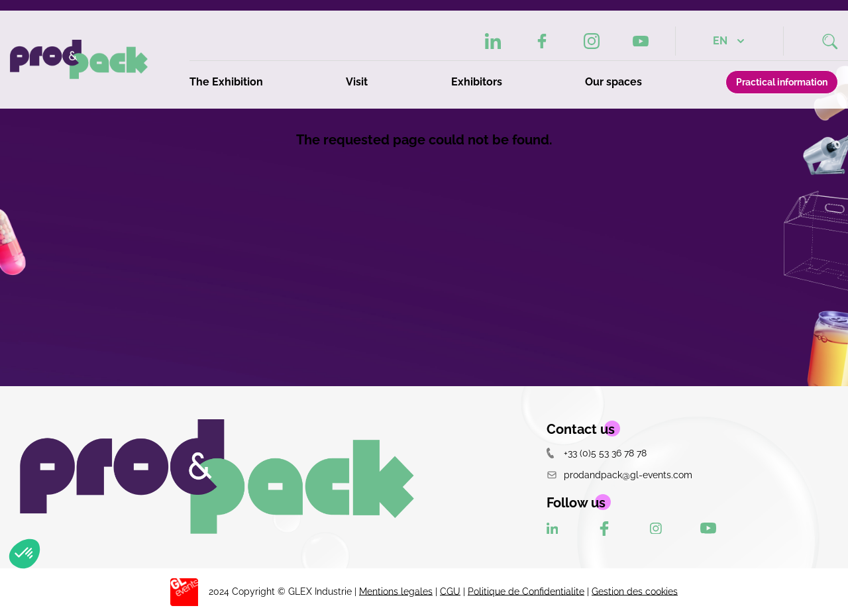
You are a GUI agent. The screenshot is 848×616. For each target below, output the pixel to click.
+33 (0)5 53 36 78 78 (597, 453)
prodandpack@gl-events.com (619, 475)
